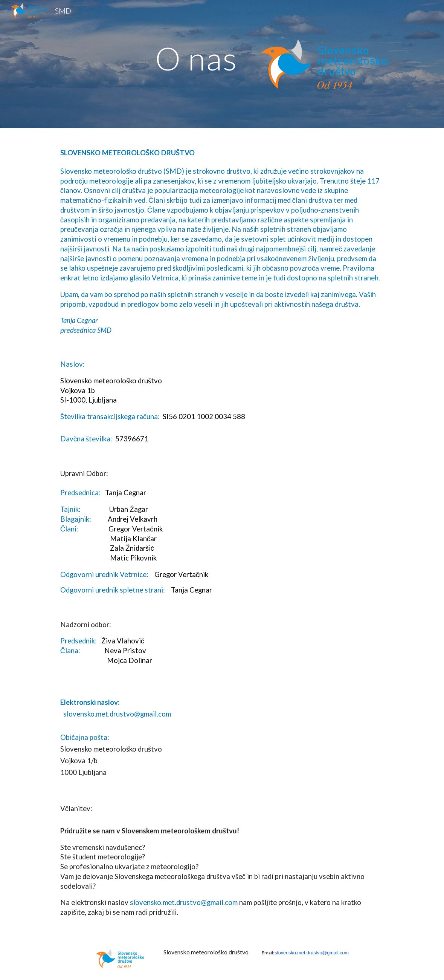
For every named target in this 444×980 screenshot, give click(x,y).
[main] (188, 58)
